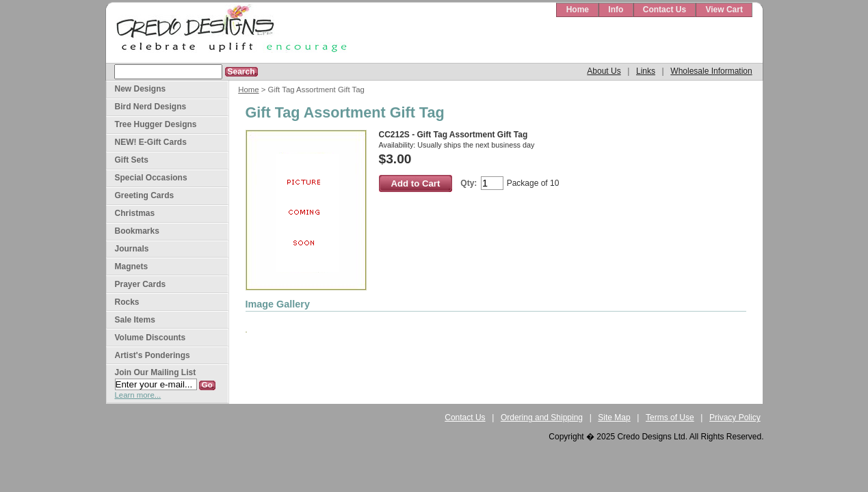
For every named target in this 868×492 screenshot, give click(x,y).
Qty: (469, 183)
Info (616, 10)
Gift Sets (132, 160)
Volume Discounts (150, 338)
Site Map (614, 418)
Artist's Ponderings (153, 355)
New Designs (141, 89)
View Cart (724, 10)
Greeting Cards (145, 195)
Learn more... (138, 395)
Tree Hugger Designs (156, 124)
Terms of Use (670, 418)
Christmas (135, 213)
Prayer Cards (141, 284)
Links (646, 71)
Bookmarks (137, 231)
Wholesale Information (711, 71)
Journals (132, 249)
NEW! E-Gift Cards (151, 142)
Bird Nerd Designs (151, 107)
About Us (604, 71)
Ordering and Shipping (542, 418)
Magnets (132, 266)
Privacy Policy (735, 418)
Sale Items (135, 320)
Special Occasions (151, 178)
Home (578, 10)
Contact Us (665, 10)
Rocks (127, 302)
